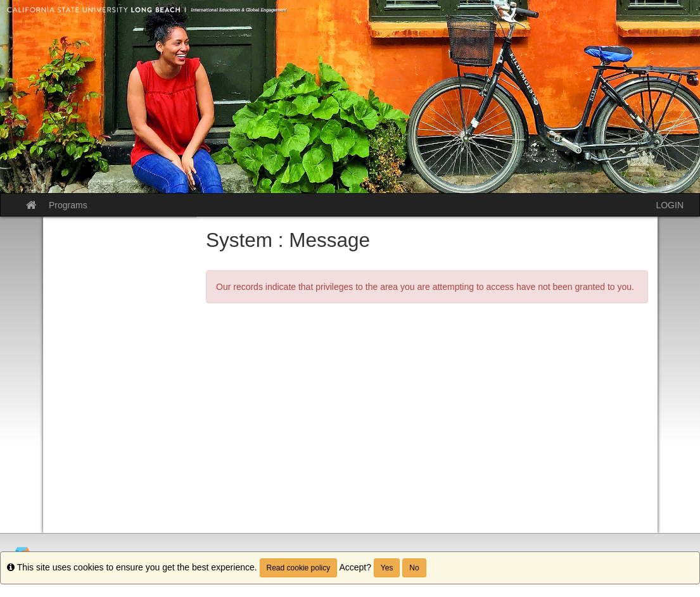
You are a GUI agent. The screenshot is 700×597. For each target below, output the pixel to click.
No (414, 568)
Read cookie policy (299, 568)
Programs (68, 205)
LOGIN (670, 205)
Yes (387, 568)
